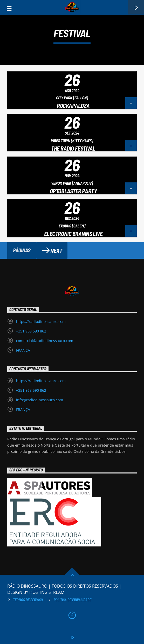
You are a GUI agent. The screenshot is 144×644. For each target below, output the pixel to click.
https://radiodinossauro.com (41, 321)
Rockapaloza (73, 106)
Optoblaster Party (73, 191)
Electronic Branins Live (73, 234)
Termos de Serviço (28, 600)
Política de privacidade (73, 600)
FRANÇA (23, 350)
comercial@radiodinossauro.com (45, 341)
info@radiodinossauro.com (40, 400)
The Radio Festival (73, 148)
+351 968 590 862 (31, 331)
